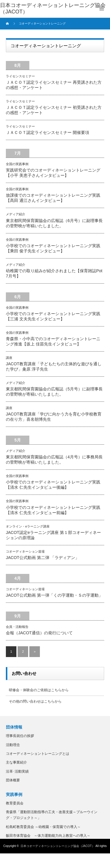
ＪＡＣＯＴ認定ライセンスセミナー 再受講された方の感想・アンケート (54, 85)
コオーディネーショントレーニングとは (38, 754)
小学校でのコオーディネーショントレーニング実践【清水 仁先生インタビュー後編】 (53, 485)
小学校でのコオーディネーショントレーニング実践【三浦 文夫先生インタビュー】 (53, 316)
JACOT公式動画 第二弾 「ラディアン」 (43, 558)
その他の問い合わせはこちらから (35, 701)
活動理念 (13, 745)
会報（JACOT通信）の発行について (39, 633)
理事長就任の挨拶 (20, 736)
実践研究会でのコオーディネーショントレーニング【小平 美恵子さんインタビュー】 (53, 173)
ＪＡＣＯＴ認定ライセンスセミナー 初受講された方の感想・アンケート (54, 110)
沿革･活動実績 (17, 771)
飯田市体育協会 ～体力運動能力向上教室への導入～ (48, 836)
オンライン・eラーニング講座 (28, 526)
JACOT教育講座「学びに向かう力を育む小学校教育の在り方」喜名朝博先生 (54, 417)
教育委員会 (15, 803)
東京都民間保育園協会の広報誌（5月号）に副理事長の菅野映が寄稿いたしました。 (54, 392)
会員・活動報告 (17, 627)
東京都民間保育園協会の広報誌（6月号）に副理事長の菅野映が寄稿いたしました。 (54, 223)
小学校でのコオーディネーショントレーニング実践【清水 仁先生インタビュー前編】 (53, 510)
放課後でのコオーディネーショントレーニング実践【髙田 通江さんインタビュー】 (53, 198)
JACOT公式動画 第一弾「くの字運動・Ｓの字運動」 (54, 595)
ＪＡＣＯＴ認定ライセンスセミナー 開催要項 (48, 132)
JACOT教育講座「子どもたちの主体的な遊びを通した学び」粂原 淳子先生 (54, 366)
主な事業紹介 (16, 762)
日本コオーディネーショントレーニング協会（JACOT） (58, 846)
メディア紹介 (16, 214)
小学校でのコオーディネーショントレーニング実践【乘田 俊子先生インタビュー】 (53, 248)
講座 (9, 358)
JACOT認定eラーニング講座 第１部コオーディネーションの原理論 (53, 535)
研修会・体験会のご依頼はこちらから (39, 690)
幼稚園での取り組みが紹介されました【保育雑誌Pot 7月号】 (54, 273)
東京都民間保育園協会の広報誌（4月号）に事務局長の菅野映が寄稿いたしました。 (54, 460)
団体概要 (13, 780)
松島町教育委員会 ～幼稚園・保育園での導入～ (43, 827)
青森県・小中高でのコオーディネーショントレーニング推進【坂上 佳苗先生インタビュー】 (53, 341)
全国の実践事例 (17, 164)
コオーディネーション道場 (25, 551)
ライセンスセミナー (20, 76)
